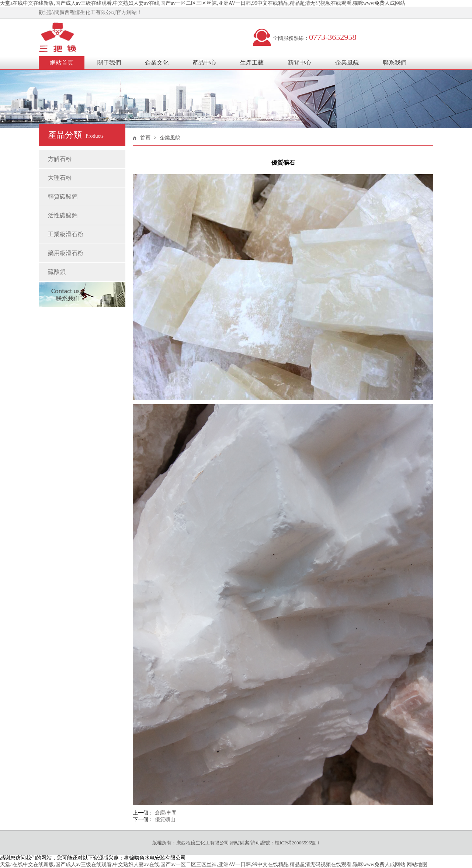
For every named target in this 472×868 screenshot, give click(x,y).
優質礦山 (165, 819)
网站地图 (417, 864)
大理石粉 (60, 178)
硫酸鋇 (57, 272)
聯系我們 (395, 63)
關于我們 (109, 63)
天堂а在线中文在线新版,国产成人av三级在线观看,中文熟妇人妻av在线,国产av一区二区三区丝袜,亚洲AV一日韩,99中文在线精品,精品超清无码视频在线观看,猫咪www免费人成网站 (203, 3)
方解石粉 (60, 159)
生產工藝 (252, 63)
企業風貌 (347, 63)
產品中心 (204, 63)
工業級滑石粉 (66, 234)
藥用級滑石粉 (66, 253)
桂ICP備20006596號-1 (297, 843)
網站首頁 (62, 63)
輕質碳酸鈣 (63, 197)
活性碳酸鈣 (63, 215)
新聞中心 (299, 63)
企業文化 (157, 63)
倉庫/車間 (166, 813)
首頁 (145, 138)
